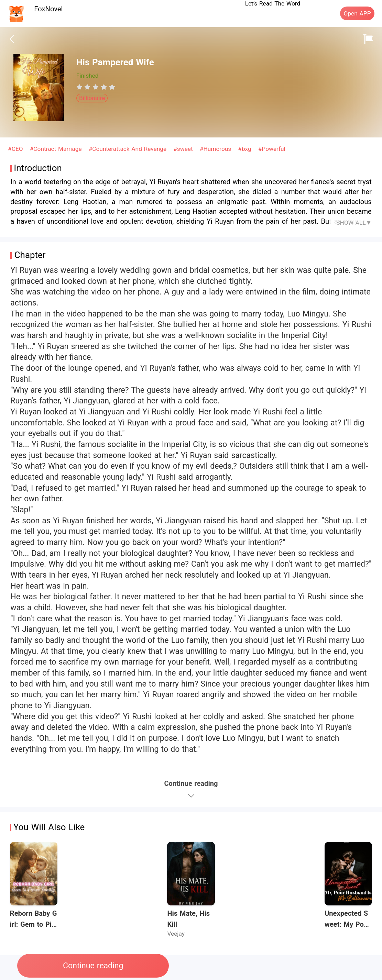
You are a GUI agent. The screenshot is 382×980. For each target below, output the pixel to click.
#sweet (184, 149)
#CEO (16, 149)
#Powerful (272, 149)
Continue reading (93, 966)
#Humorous (216, 149)
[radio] (80, 87)
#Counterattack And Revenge (129, 149)
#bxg (245, 149)
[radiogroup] (96, 87)
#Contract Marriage (57, 149)
